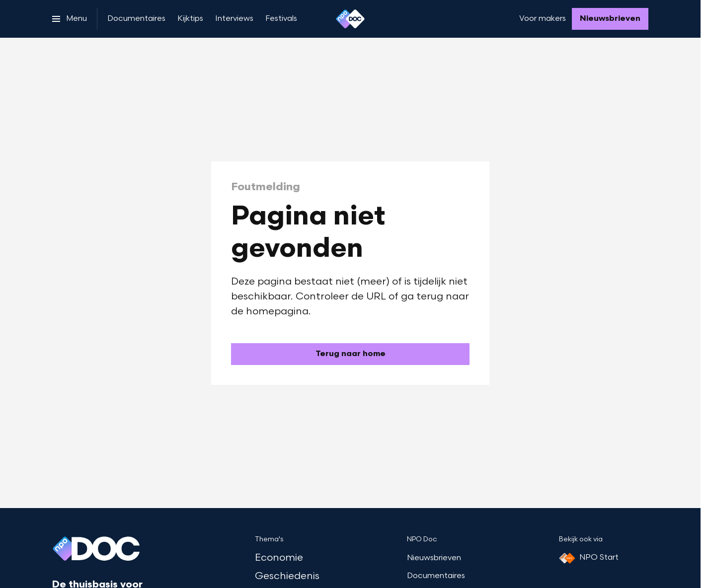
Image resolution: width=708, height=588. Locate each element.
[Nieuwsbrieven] (610, 19)
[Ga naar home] (350, 19)
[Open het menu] (70, 19)
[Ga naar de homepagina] (350, 354)
